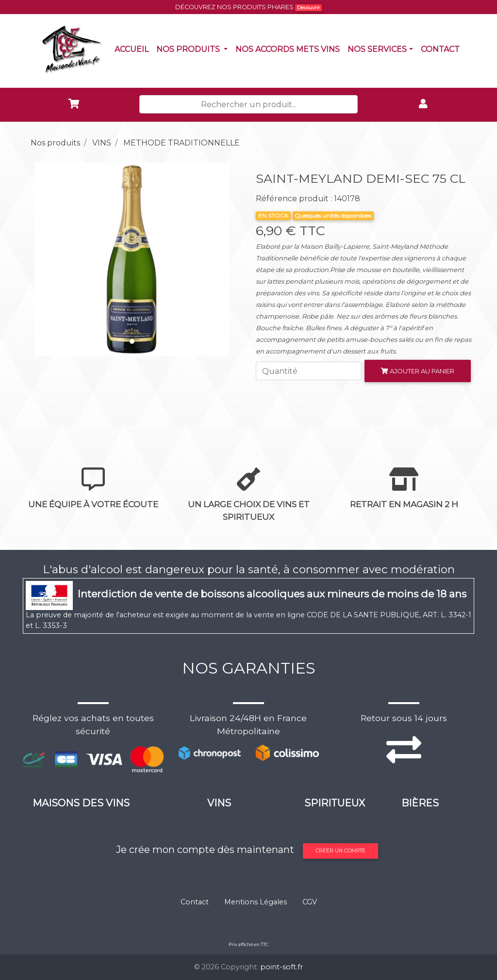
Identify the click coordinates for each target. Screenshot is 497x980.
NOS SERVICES (377, 49)
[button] (39, 259)
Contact (442, 48)
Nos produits (194, 48)
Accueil (133, 48)
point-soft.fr (282, 967)
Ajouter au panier (418, 371)
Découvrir (308, 8)
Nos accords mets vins (290, 48)
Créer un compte (340, 851)
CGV (310, 902)
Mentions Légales (256, 902)
